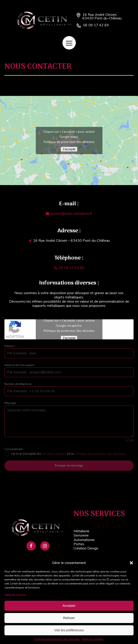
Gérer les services (15, 594)
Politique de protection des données (57, 639)
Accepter (69, 606)
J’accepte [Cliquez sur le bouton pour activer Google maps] (69, 149)
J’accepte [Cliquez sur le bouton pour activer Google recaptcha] (69, 338)
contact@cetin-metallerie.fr (71, 214)
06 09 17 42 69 (96, 25)
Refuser (69, 618)
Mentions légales (93, 639)
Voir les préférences (69, 630)
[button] (131, 563)
